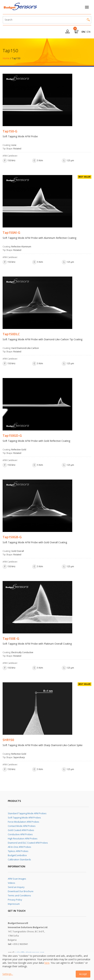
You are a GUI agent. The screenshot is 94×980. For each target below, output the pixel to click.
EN (83, 32)
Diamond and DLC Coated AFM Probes (28, 843)
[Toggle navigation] (87, 7)
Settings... (8, 974)
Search (88, 20)
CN (89, 32)
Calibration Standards (19, 859)
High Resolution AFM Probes (23, 839)
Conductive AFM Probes (20, 834)
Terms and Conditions (19, 895)
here (47, 963)
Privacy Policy (15, 900)
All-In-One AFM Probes (19, 847)
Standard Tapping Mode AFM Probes (27, 813)
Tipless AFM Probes (18, 851)
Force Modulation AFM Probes (23, 822)
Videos (11, 883)
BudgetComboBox (17, 855)
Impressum (14, 904)
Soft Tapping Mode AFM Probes (24, 818)
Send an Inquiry (16, 887)
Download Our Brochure (21, 891)
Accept (83, 974)
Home (6, 58)
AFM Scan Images (17, 879)
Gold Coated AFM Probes (21, 830)
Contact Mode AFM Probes (22, 826)
